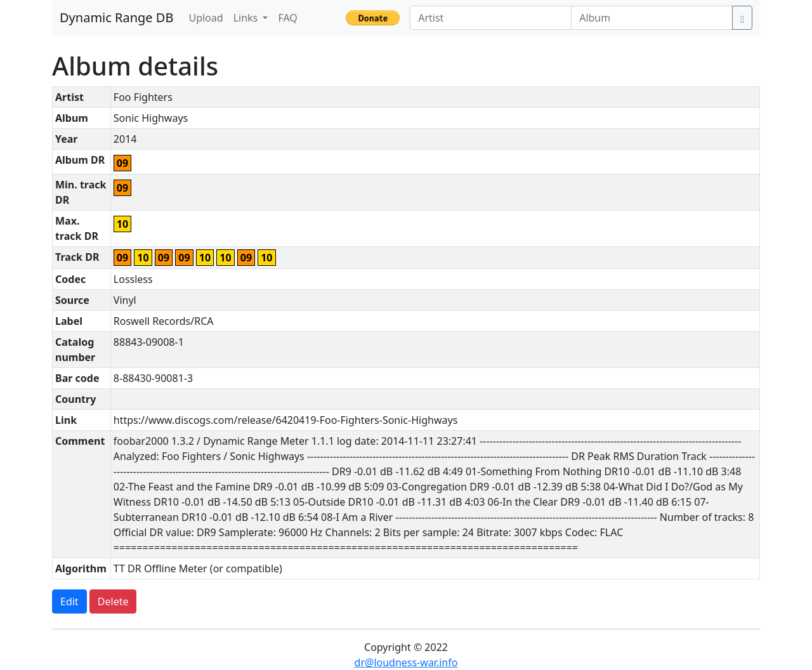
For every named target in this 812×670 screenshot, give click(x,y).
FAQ (287, 18)
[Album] (652, 18)
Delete (113, 601)
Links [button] (247, 18)
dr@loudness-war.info (406, 662)
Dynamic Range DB (116, 17)
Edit (69, 601)
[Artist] (491, 18)
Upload (206, 18)
